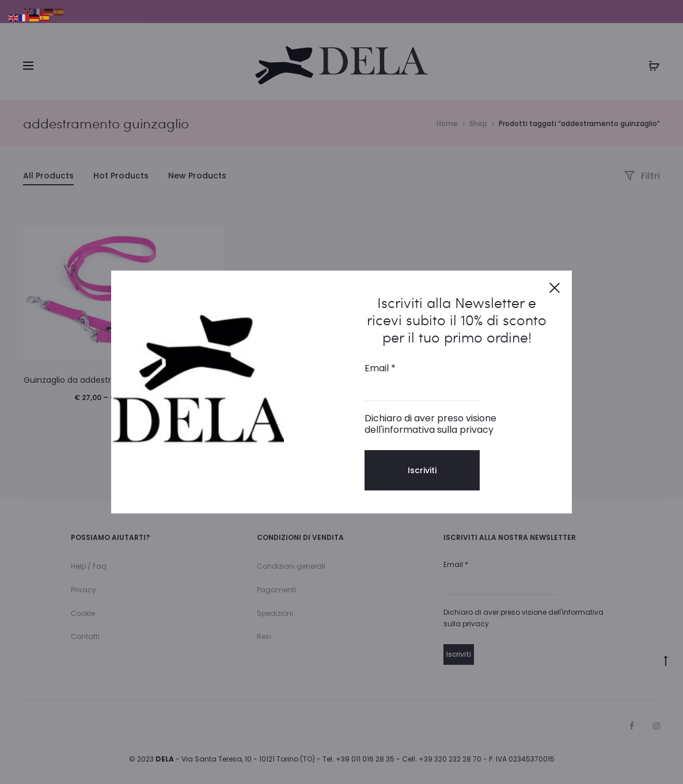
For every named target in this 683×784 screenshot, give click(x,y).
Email (380, 368)
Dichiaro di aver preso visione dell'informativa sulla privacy (430, 424)
